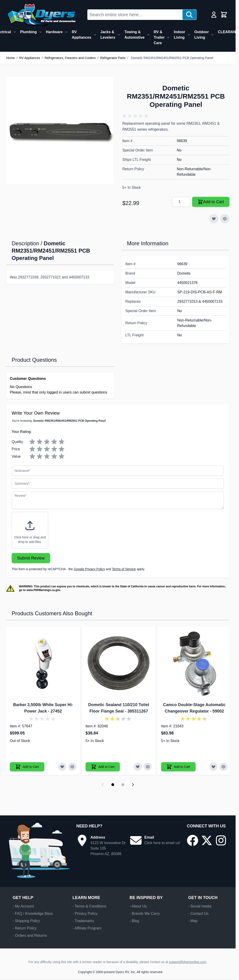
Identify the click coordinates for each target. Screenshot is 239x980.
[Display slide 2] (123, 785)
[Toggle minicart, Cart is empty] (224, 15)
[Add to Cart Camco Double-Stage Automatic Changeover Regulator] (178, 767)
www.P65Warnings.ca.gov (43, 590)
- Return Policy (25, 928)
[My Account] (214, 15)
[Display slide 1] (113, 785)
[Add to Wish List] (214, 219)
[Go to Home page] (41, 15)
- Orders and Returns (30, 935)
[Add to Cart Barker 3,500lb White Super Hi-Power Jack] (27, 767)
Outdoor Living (202, 35)
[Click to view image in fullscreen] (60, 130)
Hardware (54, 32)
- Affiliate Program (87, 928)
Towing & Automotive (134, 35)
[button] (136, 116)
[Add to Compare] (225, 219)
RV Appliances (82, 35)
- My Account (23, 906)
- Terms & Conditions (89, 906)
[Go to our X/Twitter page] (207, 840)
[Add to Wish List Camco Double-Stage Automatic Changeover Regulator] (213, 767)
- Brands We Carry (145, 914)
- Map (193, 921)
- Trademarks (83, 921)
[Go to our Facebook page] (193, 840)
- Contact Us (198, 914)
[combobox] (135, 15)
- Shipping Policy (26, 921)
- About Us (138, 906)
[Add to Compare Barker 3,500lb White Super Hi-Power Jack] (72, 767)
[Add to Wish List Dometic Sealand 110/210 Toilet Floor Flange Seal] (138, 767)
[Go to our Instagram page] (221, 840)
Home (10, 58)
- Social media (200, 906)
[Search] (189, 15)
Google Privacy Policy (89, 569)
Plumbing (28, 32)
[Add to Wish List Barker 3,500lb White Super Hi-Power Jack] (62, 767)
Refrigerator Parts (113, 58)
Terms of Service (124, 569)
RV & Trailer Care (159, 37)
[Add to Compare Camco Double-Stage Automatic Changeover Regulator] (223, 767)
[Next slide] (133, 785)
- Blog (134, 921)
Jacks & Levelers (108, 35)
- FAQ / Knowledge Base (33, 914)
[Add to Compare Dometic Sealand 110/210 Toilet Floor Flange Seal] (148, 767)
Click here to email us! (162, 843)
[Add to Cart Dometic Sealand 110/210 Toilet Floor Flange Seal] (103, 767)
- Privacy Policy (85, 914)
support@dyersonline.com (188, 962)
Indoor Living (180, 35)
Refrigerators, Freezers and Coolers (70, 58)
